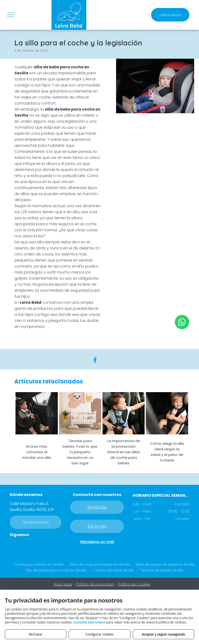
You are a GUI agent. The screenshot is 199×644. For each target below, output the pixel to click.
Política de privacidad (95, 584)
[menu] (11, 15)
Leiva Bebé (31, 302)
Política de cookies (134, 584)
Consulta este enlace (89, 622)
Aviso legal (63, 584)
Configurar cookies (99, 634)
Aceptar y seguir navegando (163, 634)
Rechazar (36, 634)
